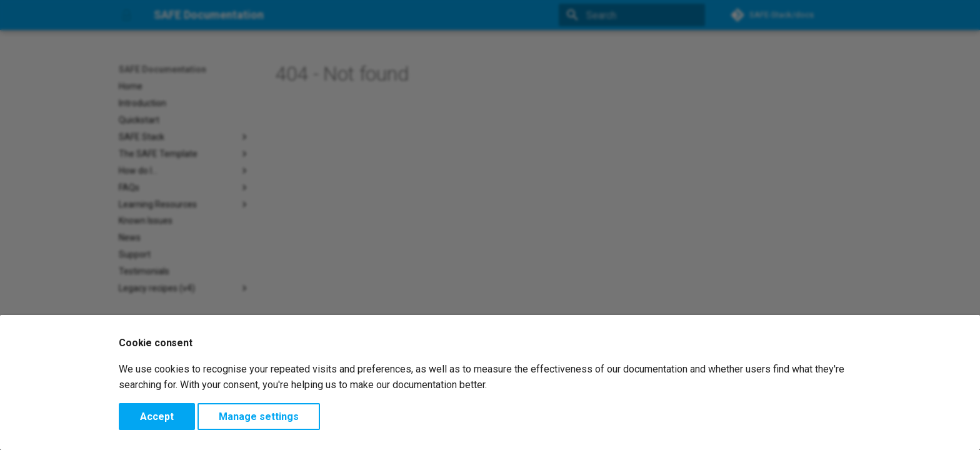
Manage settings (259, 417)
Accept (157, 417)
